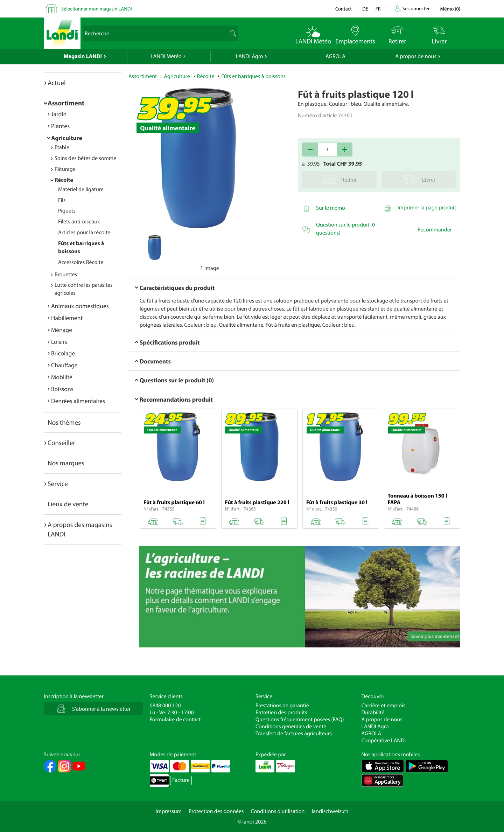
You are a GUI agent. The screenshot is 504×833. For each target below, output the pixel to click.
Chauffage (64, 365)
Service (58, 484)
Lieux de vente (68, 504)
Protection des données (216, 811)
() (450, 9)
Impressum (169, 811)
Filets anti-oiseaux (79, 222)
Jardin (59, 114)
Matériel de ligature (81, 189)
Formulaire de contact (175, 720)
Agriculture (67, 138)
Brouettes (66, 275)
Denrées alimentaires (78, 401)
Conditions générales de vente (291, 727)
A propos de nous (416, 56)
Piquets (67, 211)
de (365, 9)
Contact (344, 9)
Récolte (64, 180)
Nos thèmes (64, 422)
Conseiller (61, 443)
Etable (62, 147)
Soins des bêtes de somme (85, 158)
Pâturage (65, 169)
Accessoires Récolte (81, 262)
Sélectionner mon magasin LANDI (97, 9)
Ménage (62, 330)
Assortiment (66, 103)
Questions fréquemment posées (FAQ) (300, 720)
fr (378, 9)
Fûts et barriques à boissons (253, 76)
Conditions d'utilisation (278, 811)
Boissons (62, 389)
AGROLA (335, 56)
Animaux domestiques (80, 306)
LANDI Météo (166, 56)
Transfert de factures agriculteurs (294, 734)
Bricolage (63, 353)
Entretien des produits (281, 713)
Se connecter (416, 8)
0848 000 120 (165, 706)
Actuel (57, 83)
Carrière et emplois (384, 706)
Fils (62, 200)
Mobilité (62, 377)
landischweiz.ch (330, 811)
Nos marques (66, 463)
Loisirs (59, 342)
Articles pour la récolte (84, 232)
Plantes (60, 126)
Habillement (67, 318)
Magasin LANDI (83, 56)
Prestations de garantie (282, 706)
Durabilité (373, 713)
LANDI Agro (249, 56)
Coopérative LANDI (384, 741)
